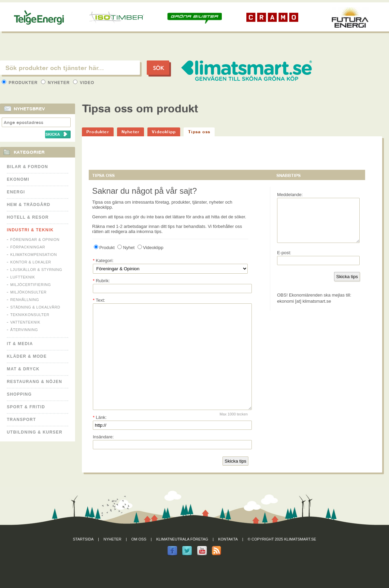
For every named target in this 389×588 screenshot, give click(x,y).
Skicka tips (235, 482)
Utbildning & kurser (35, 432)
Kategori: (103, 261)
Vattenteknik (25, 322)
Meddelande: (290, 195)
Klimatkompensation (34, 255)
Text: (99, 300)
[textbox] (70, 68)
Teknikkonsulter (30, 315)
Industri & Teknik (30, 230)
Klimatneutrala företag (182, 560)
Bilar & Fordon (27, 167)
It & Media (20, 344)
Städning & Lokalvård (35, 307)
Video (84, 83)
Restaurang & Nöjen (34, 382)
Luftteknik (23, 277)
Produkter (20, 83)
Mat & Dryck (23, 369)
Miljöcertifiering (31, 285)
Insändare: (103, 457)
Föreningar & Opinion (35, 240)
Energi (16, 192)
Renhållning (25, 300)
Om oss (139, 560)
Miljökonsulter (28, 292)
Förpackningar (28, 247)
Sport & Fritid (26, 407)
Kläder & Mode (27, 356)
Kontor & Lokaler (31, 262)
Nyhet (126, 248)
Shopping (19, 394)
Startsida (83, 560)
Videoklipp (164, 132)
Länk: (100, 438)
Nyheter (56, 83)
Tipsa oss (199, 132)
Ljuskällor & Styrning (36, 270)
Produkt (104, 248)
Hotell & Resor (28, 217)
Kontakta (228, 560)
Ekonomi (18, 179)
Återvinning (24, 330)
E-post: (284, 261)
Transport (21, 420)
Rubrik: (101, 281)
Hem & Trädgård (28, 205)
